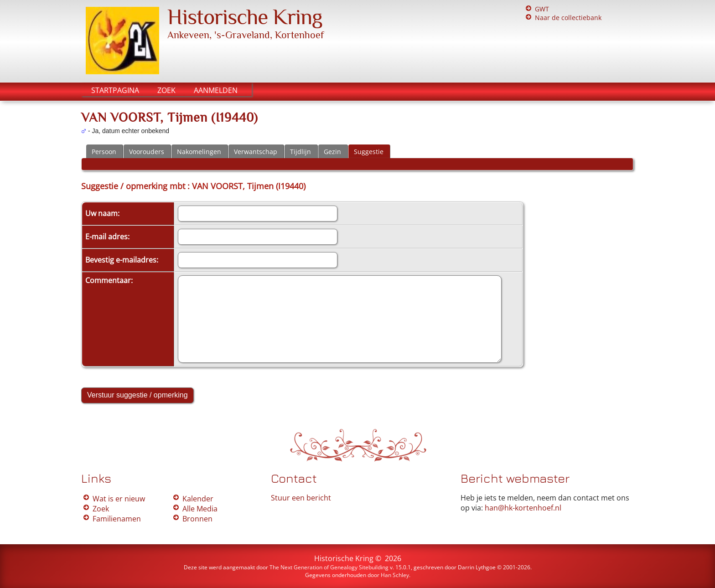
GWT (542, 9)
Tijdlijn (301, 152)
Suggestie (369, 152)
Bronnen (197, 519)
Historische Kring (245, 17)
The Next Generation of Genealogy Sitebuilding (329, 567)
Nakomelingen (199, 152)
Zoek (166, 90)
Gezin (332, 152)
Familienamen (117, 519)
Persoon (104, 152)
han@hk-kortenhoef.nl (523, 508)
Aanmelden (216, 90)
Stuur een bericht (301, 498)
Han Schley (395, 575)
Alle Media (200, 509)
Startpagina (115, 90)
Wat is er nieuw (119, 499)
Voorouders (147, 152)
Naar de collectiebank (568, 18)
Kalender (198, 499)
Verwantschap (256, 152)
